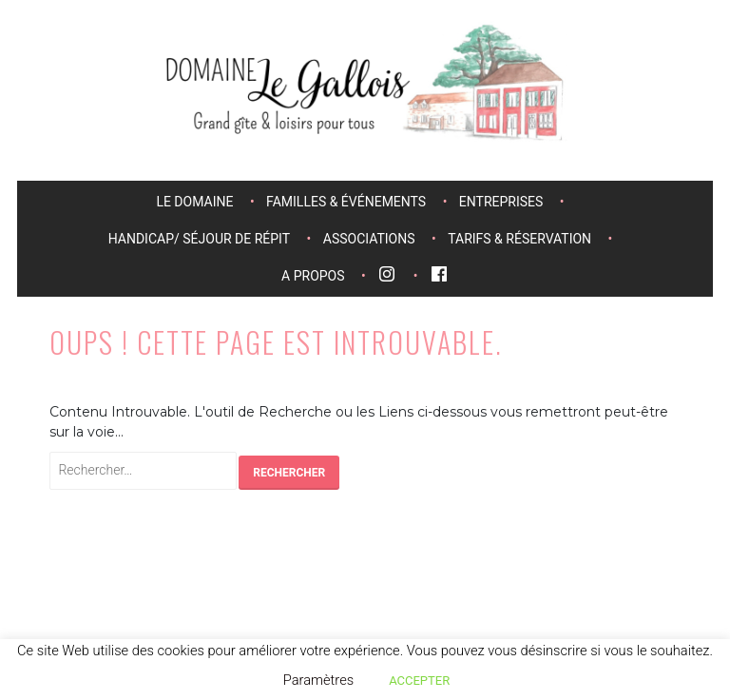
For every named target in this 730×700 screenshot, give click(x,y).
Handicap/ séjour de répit (199, 239)
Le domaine (194, 202)
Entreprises (501, 202)
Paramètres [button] (318, 680)
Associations (369, 239)
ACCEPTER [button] (419, 681)
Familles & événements (346, 202)
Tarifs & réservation (519, 239)
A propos (313, 276)
